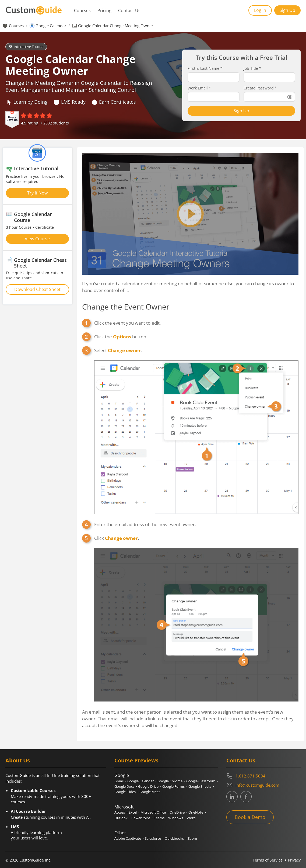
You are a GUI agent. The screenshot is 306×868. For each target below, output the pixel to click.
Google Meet (150, 792)
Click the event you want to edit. (127, 323)
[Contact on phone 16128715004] (263, 776)
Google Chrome (170, 781)
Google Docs (124, 786)
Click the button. (121, 337)
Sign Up (287, 10)
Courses (82, 11)
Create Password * (260, 88)
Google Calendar (51, 26)
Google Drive (148, 786)
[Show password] (290, 97)
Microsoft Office (153, 812)
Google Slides (125, 792)
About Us (18, 760)
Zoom (192, 838)
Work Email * (199, 88)
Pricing (104, 11)
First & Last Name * (205, 68)
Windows (176, 818)
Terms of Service (268, 860)
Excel (133, 812)
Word (191, 818)
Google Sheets (200, 786)
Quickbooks (174, 838)
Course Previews (136, 760)
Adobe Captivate (128, 838)
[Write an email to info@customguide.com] (263, 785)
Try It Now (37, 193)
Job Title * (252, 68)
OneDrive (177, 812)
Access (120, 812)
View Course (37, 239)
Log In (260, 10)
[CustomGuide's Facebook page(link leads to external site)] (246, 797)
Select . (196, 430)
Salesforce (153, 838)
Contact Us (129, 11)
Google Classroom (201, 781)
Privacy (294, 860)
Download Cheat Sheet (37, 289)
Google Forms (173, 786)
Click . (196, 618)
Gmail (119, 781)
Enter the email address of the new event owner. (145, 524)
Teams (159, 818)
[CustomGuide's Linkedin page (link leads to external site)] (232, 797)
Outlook (121, 818)
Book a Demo (250, 817)
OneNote (196, 812)
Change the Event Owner (126, 307)
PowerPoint (141, 818)
